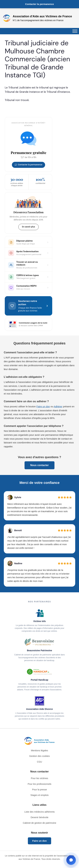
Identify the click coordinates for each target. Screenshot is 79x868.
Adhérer (58, 406)
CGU (40, 762)
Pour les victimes (39, 778)
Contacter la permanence (39, 4)
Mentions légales (40, 750)
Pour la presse (39, 790)
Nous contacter (39, 465)
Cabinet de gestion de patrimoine (39, 823)
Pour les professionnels (40, 784)
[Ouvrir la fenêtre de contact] (71, 860)
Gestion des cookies (40, 756)
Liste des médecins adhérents (39, 812)
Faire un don (43, 406)
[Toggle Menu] (75, 31)
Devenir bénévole (40, 817)
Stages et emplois (39, 795)
